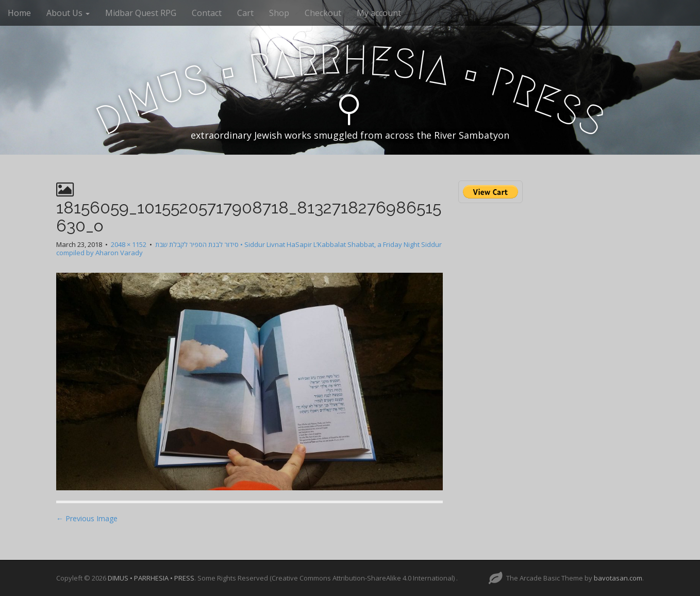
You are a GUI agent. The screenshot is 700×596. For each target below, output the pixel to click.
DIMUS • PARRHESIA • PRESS (151, 578)
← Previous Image (87, 518)
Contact (207, 13)
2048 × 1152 (129, 244)
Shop (279, 13)
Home (19, 13)
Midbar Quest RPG (141, 13)
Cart (245, 13)
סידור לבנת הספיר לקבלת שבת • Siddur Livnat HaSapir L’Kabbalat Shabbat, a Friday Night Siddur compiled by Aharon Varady (249, 249)
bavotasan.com (618, 578)
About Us (68, 13)
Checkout (323, 13)
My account (379, 13)
